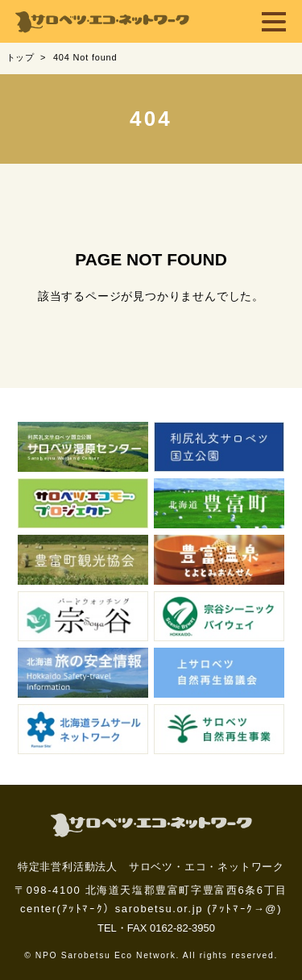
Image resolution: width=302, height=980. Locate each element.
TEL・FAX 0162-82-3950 (156, 928)
